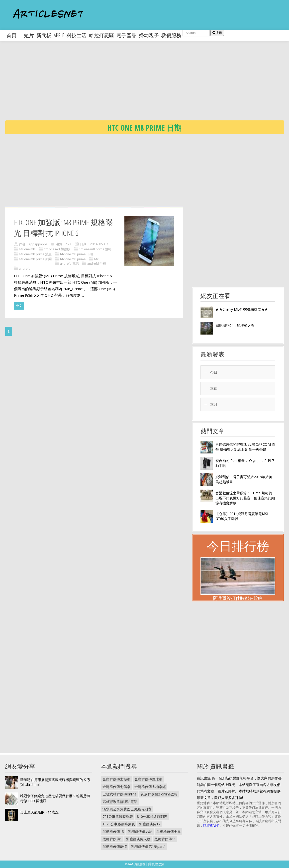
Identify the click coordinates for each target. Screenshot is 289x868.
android (25, 268)
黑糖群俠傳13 (113, 831)
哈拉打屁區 (101, 35)
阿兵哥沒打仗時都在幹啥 (238, 598)
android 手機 (97, 263)
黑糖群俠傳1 (112, 839)
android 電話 (69, 263)
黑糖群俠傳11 (165, 839)
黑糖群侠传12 (150, 824)
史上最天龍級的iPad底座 (39, 812)
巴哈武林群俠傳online (120, 794)
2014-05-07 (99, 244)
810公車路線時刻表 (152, 817)
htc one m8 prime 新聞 (35, 259)
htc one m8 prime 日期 (76, 254)
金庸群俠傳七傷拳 (116, 787)
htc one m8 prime (73, 259)
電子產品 (126, 35)
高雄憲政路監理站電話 (120, 802)
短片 (29, 35)
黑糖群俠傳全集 (169, 831)
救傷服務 (171, 35)
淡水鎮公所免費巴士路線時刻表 (127, 809)
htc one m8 (27, 249)
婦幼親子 (149, 35)
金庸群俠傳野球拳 (148, 779)
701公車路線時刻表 (118, 817)
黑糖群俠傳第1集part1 (148, 846)
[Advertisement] (147, 85)
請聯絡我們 (211, 825)
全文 (19, 306)
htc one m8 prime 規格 (95, 249)
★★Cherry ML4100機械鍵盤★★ (242, 309)
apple (59, 35)
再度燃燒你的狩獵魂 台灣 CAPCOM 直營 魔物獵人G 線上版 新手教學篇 (245, 447)
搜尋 (217, 33)
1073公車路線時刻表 (119, 824)
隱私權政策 (156, 864)
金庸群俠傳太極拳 (116, 779)
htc (96, 259)
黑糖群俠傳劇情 (115, 846)
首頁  (14, 35)
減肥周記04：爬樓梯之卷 (235, 325)
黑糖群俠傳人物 (138, 839)
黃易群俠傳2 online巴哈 (159, 794)
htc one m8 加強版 (57, 249)
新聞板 (44, 35)
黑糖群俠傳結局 (140, 831)
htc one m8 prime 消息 (35, 254)
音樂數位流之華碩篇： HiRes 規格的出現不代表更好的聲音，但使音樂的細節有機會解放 (245, 498)
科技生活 (77, 35)
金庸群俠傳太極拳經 (150, 787)
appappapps (38, 244)
